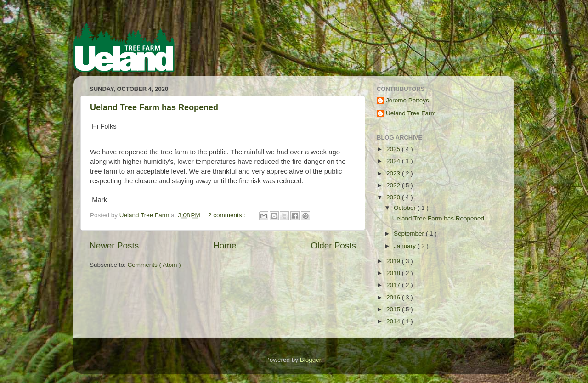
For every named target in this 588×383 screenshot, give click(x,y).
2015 (394, 309)
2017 (394, 285)
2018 (394, 273)
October (406, 208)
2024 (394, 161)
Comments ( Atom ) (154, 265)
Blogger (311, 360)
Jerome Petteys (407, 100)
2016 (394, 297)
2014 (394, 321)
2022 (394, 185)
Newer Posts (114, 245)
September (410, 234)
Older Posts (333, 245)
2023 (394, 173)
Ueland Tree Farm (411, 113)
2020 (394, 197)
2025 (394, 149)
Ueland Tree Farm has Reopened (154, 107)
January (406, 246)
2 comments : (228, 215)
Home (225, 245)
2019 (394, 261)
